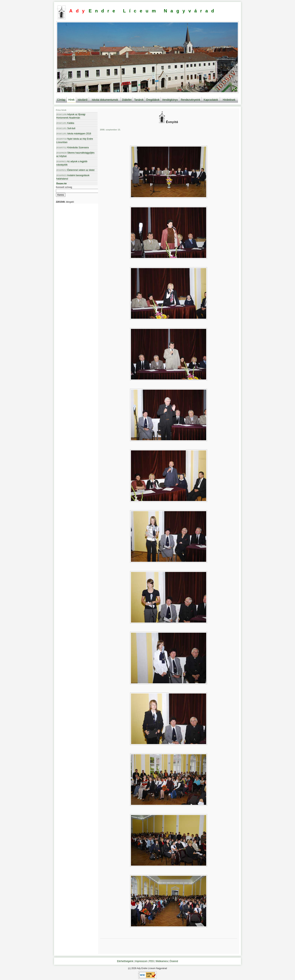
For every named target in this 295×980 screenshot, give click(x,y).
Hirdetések (229, 100)
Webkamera (162, 961)
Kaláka (65, 123)
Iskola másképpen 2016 (74, 134)
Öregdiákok (153, 100)
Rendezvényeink (191, 100)
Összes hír (62, 183)
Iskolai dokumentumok (105, 100)
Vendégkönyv (170, 100)
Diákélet (127, 100)
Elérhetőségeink (125, 961)
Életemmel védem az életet (75, 170)
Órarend (174, 961)
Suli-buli (66, 128)
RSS (152, 961)
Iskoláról (82, 100)
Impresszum (141, 961)
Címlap (61, 100)
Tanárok (139, 100)
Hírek (71, 100)
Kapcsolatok (211, 100)
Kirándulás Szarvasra (72, 147)
